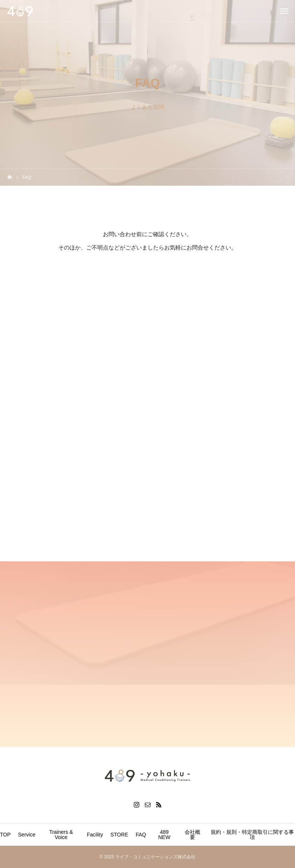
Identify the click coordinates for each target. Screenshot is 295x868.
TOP (5, 835)
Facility (95, 835)
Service (27, 835)
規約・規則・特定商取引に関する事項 (252, 835)
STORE (119, 835)
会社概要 (192, 835)
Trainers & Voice (61, 835)
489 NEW (164, 835)
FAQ (141, 835)
